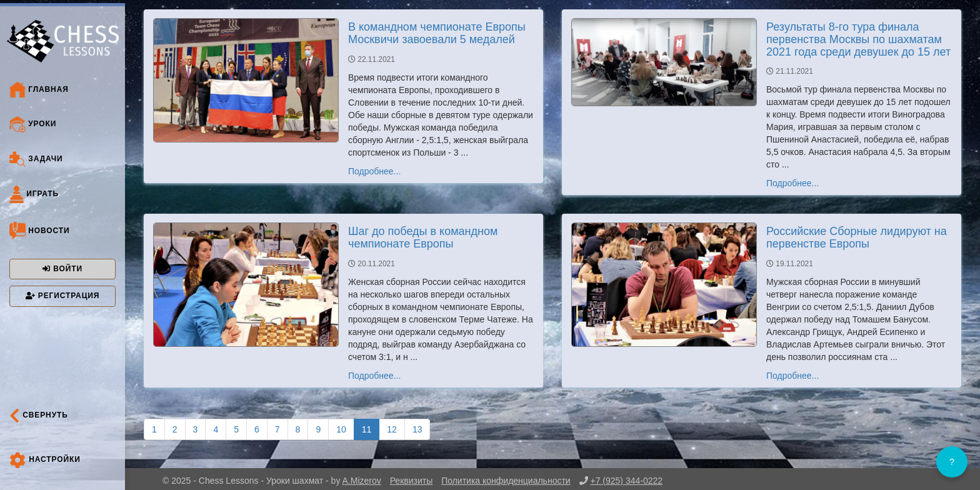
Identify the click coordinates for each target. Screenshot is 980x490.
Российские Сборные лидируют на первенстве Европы (857, 237)
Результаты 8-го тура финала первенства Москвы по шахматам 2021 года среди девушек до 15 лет (858, 39)
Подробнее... (374, 171)
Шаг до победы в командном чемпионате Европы (423, 237)
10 (341, 429)
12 (392, 429)
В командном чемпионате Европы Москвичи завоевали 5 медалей (437, 33)
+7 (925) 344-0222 (626, 481)
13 (417, 429)
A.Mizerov (362, 481)
